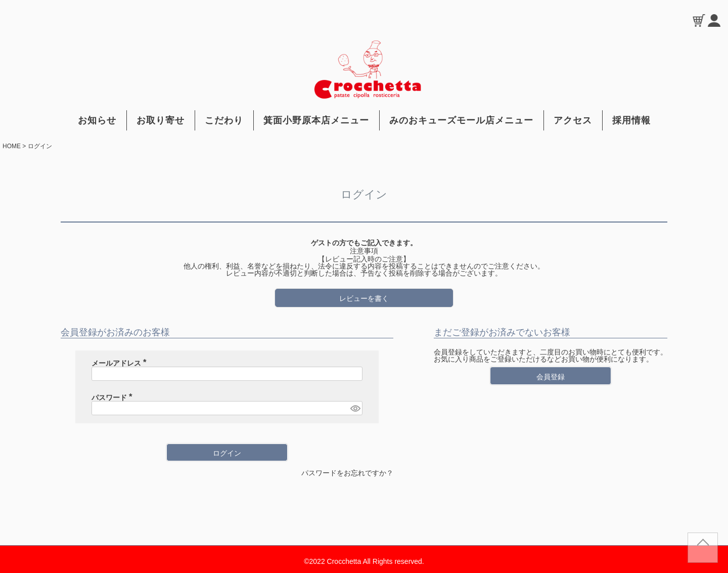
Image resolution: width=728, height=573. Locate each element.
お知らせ (97, 120)
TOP (703, 552)
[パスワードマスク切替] (355, 408)
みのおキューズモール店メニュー (461, 120)
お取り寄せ (161, 120)
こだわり (224, 120)
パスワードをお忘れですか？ (347, 473)
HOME (12, 146)
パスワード (114, 398)
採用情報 (631, 120)
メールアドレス (121, 363)
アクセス (573, 120)
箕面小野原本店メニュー (316, 120)
